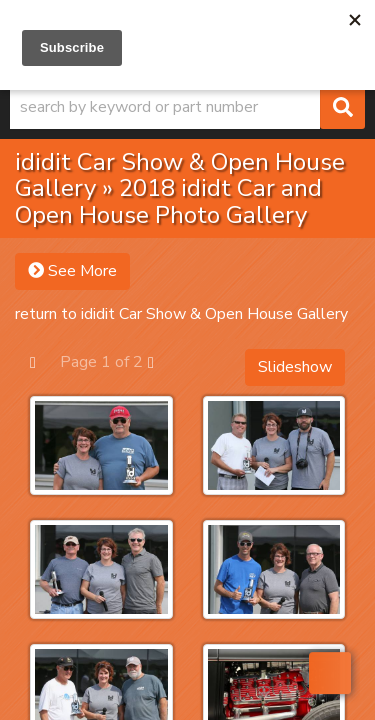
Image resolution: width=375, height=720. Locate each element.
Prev (42, 361)
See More (72, 271)
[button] (187, 106)
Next (160, 361)
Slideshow (295, 367)
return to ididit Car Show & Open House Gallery (181, 314)
